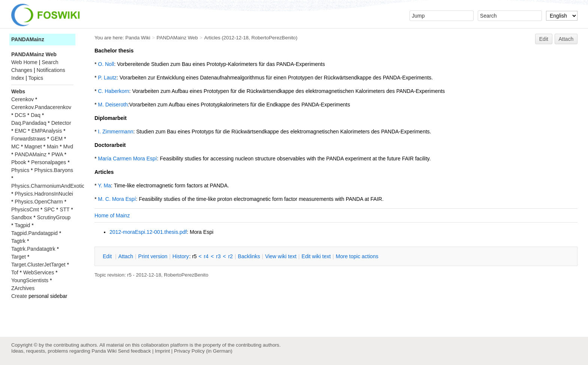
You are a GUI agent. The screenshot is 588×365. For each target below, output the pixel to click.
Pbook (19, 162)
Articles (212, 38)
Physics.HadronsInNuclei (44, 194)
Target (19, 257)
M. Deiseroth (113, 105)
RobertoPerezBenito (273, 38)
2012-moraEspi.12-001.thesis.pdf (148, 232)
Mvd (68, 147)
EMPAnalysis (47, 131)
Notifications (51, 70)
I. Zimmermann (115, 132)
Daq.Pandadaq (29, 123)
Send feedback (134, 351)
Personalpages (49, 162)
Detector (61, 123)
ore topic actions (357, 256)
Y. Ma (104, 185)
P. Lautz (107, 78)
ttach (126, 256)
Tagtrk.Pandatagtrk (33, 249)
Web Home (24, 62)
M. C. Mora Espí (117, 199)
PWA (57, 154)
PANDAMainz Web (177, 38)
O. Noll (106, 64)
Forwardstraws (28, 139)
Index (18, 78)
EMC (20, 131)
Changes (22, 70)
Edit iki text (316, 256)
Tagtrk (18, 241)
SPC (49, 209)
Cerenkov (22, 99)
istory (181, 256)
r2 (230, 256)
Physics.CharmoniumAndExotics (49, 186)
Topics (36, 78)
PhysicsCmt (25, 209)
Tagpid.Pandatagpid (34, 233)
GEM (57, 139)
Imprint (162, 351)
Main (52, 147)
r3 (218, 256)
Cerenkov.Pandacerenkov (41, 107)
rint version (153, 256)
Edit (544, 39)
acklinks (249, 256)
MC (15, 147)
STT (64, 209)
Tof (15, 272)
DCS (20, 115)
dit (108, 256)
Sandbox (22, 217)
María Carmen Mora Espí (127, 159)
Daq (36, 115)
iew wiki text (281, 256)
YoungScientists (30, 280)
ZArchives (23, 288)
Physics (20, 170)
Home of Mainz (112, 215)
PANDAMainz (28, 39)
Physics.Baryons (53, 170)
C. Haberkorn (113, 91)
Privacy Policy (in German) (203, 351)
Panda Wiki (138, 38)
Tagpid (22, 225)
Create (19, 296)
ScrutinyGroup (54, 217)
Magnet (33, 147)
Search (50, 62)
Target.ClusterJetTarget (38, 265)
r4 (206, 256)
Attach (566, 39)
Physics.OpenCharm (39, 202)
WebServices (39, 272)
